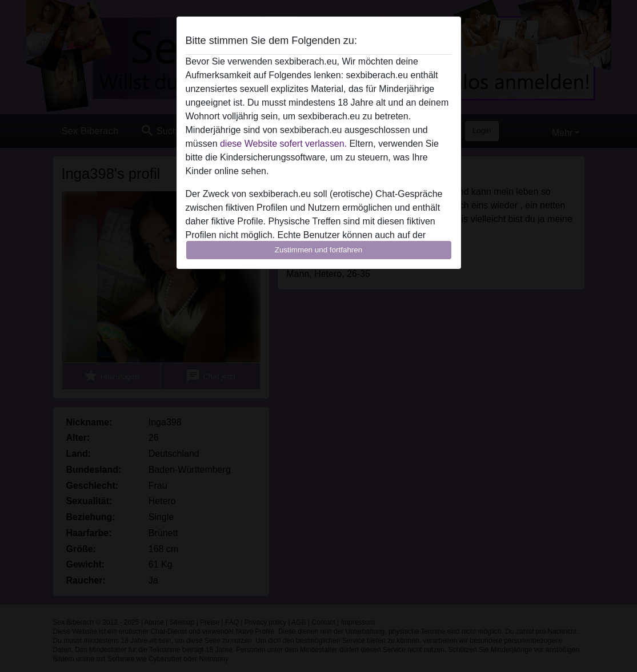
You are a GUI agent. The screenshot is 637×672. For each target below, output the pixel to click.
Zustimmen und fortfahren (319, 250)
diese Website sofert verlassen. (283, 144)
